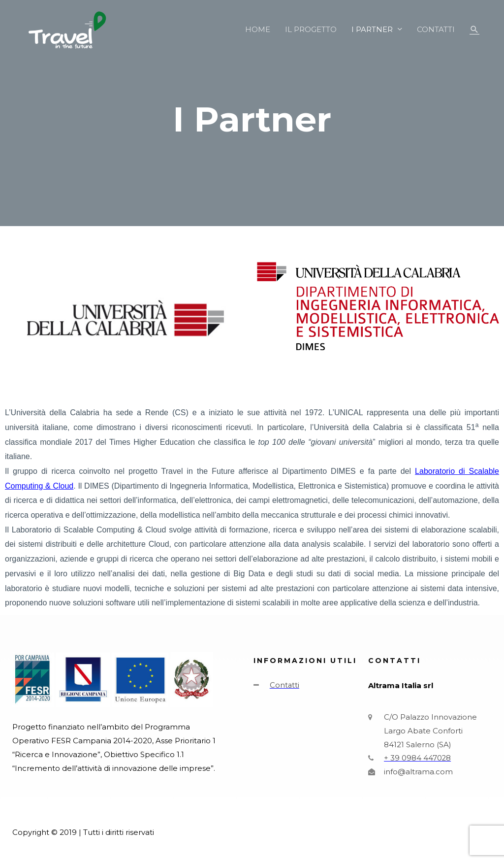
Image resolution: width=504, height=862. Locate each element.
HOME (258, 29)
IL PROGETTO (311, 29)
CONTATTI (436, 29)
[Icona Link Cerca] (474, 30)
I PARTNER (372, 29)
